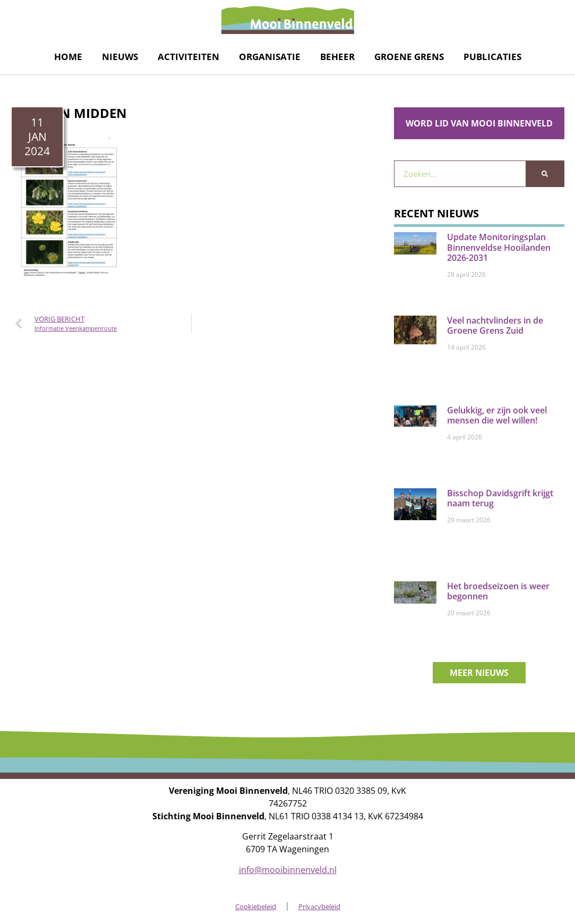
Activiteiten (188, 57)
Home (68, 57)
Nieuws (120, 57)
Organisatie (270, 57)
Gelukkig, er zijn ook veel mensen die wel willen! (497, 415)
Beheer (337, 57)
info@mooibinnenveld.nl (288, 870)
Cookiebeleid (256, 906)
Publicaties (492, 57)
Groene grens (409, 57)
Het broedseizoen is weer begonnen (498, 591)
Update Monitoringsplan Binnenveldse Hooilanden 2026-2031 (499, 247)
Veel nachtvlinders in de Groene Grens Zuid (495, 325)
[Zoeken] (545, 174)
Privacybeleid (319, 906)
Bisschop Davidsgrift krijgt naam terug (500, 498)
